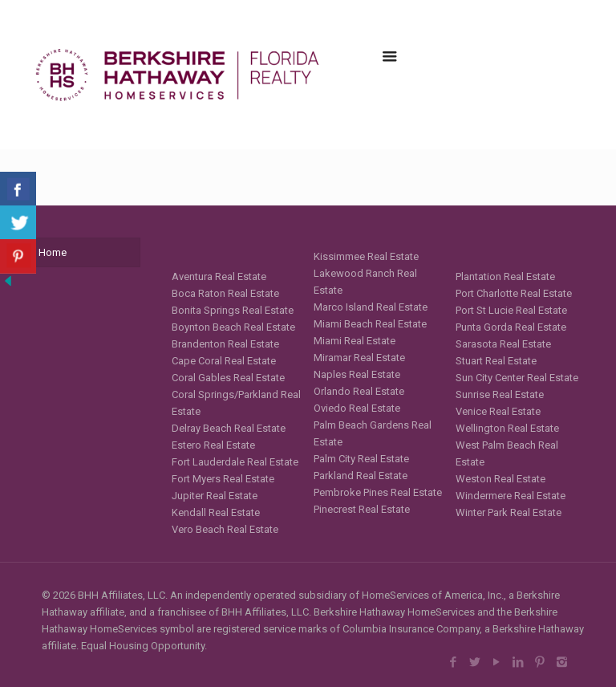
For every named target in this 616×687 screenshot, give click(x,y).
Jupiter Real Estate (215, 496)
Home (53, 252)
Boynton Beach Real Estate (233, 327)
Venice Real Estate (498, 411)
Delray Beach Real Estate (229, 428)
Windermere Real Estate (511, 496)
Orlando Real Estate (359, 391)
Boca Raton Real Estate (225, 293)
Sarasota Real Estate (503, 344)
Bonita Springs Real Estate (233, 310)
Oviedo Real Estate (357, 408)
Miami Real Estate (355, 341)
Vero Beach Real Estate (225, 529)
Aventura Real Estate (219, 276)
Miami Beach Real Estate (370, 324)
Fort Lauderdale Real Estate (235, 462)
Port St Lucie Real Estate (511, 310)
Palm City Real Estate (361, 459)
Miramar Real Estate (359, 358)
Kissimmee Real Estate (366, 256)
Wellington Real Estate (507, 428)
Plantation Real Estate (505, 276)
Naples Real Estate (357, 374)
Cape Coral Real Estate (224, 361)
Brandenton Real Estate (225, 344)
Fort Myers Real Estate (223, 479)
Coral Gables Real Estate (228, 378)
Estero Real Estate (213, 445)
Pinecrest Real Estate (362, 509)
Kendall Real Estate (216, 512)
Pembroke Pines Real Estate (378, 492)
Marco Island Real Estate (371, 307)
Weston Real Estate (500, 479)
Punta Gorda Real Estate (511, 327)
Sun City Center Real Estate (517, 378)
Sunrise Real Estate (500, 394)
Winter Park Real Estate (509, 512)
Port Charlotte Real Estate (514, 293)
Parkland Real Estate (361, 476)
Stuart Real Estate (496, 361)
